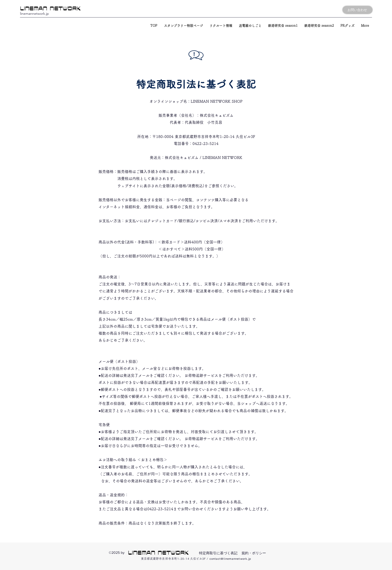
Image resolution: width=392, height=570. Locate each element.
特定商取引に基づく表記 (218, 553)
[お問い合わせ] (357, 10)
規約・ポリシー (254, 553)
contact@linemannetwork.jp (230, 559)
